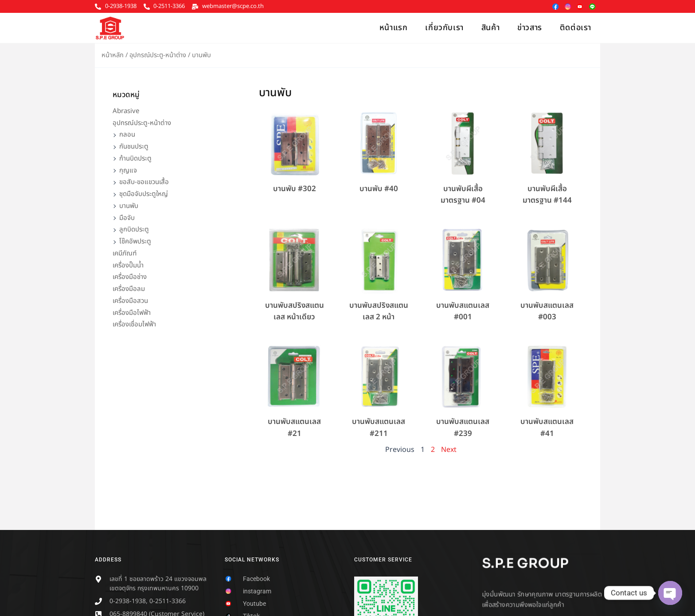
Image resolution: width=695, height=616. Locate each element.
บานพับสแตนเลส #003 (547, 311)
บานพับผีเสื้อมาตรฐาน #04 (463, 195)
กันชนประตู (134, 147)
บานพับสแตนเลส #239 (463, 428)
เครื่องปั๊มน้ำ (128, 265)
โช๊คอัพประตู (135, 241)
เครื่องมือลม (129, 289)
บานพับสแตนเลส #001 (463, 311)
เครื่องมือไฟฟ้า (132, 313)
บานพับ (129, 206)
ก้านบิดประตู (135, 159)
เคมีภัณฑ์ (125, 253)
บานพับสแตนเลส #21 (294, 428)
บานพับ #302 (295, 189)
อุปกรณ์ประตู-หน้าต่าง (158, 55)
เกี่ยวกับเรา (444, 28)
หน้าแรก (394, 28)
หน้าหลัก (113, 55)
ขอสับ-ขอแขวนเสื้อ (144, 182)
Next (449, 450)
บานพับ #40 (379, 189)
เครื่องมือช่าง (130, 277)
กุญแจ (128, 171)
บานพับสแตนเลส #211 (379, 428)
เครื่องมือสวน (130, 301)
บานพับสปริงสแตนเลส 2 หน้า (379, 311)
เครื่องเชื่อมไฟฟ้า (134, 324)
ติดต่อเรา (576, 28)
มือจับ (127, 218)
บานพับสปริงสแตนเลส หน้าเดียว (295, 311)
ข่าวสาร (530, 28)
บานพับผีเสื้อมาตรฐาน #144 (547, 195)
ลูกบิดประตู (134, 230)
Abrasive (126, 111)
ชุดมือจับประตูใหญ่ (144, 194)
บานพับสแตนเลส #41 (547, 428)
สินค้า (490, 28)
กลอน (127, 135)
